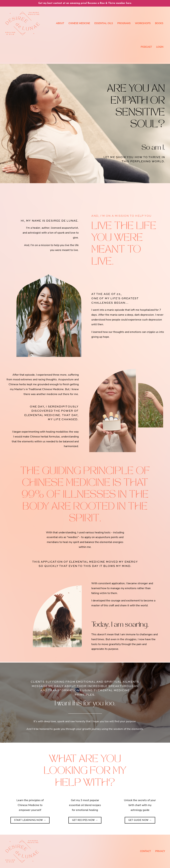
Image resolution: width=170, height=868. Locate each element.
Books (159, 23)
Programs (124, 23)
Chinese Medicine (79, 23)
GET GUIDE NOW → (140, 820)
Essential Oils (104, 23)
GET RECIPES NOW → (85, 820)
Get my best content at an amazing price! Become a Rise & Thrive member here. (85, 3)
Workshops (143, 23)
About (60, 23)
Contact (145, 851)
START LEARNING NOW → (30, 820)
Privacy (160, 851)
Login (160, 47)
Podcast (146, 47)
